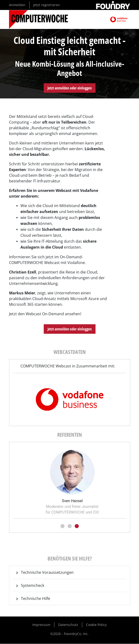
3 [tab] (77, 526)
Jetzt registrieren (47, 5)
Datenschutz (68, 625)
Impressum (41, 625)
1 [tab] (62, 526)
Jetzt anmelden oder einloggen (70, 88)
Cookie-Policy (96, 625)
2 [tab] (70, 526)
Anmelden (17, 5)
